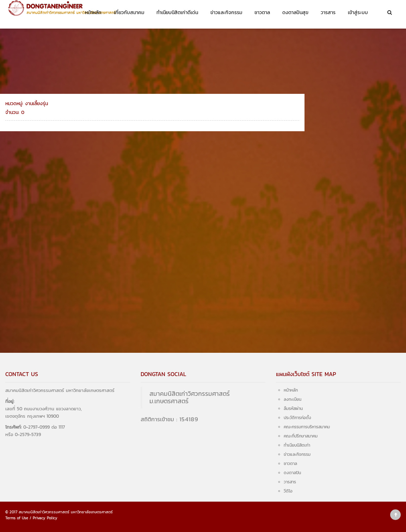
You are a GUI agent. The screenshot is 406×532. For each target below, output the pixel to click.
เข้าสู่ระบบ (358, 13)
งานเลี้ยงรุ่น (328, 138)
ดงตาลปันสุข (295, 13)
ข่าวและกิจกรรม (226, 13)
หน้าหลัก (93, 13)
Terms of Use (17, 518)
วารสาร (328, 13)
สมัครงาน (326, 161)
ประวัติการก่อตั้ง (297, 418)
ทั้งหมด (324, 116)
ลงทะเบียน (293, 399)
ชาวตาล (262, 13)
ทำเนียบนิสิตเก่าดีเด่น (177, 13)
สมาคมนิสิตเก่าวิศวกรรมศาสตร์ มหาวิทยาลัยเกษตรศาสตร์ (66, 512)
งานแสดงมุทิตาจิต (334, 150)
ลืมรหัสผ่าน (293, 409)
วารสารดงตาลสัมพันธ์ (337, 127)
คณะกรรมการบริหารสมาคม (307, 427)
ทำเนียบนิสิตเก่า (297, 445)
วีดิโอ (288, 491)
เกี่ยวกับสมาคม (129, 13)
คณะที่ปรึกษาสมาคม (301, 436)
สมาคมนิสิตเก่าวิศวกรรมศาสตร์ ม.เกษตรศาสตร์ (190, 397)
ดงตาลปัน (292, 473)
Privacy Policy (45, 518)
